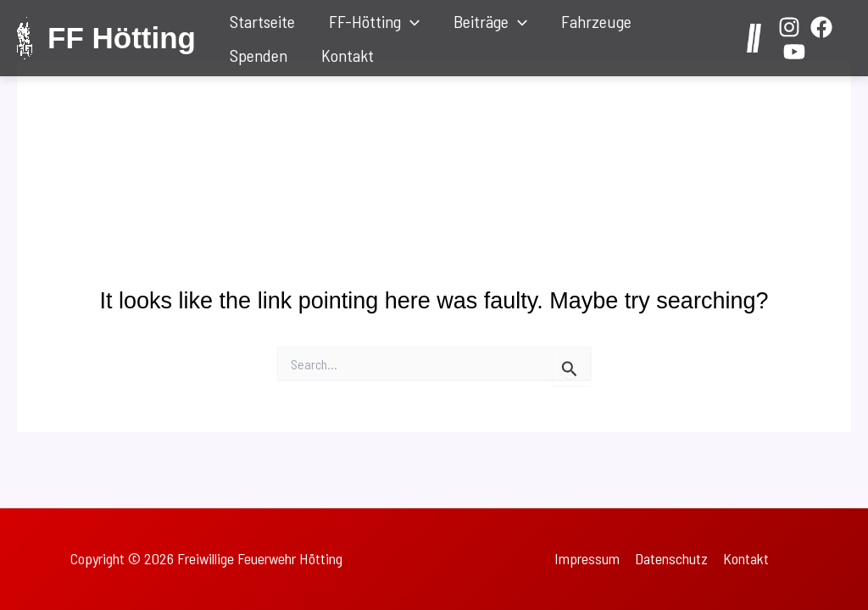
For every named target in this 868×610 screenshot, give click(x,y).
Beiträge (490, 21)
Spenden (259, 55)
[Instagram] (789, 27)
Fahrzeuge (596, 21)
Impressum (587, 558)
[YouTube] (794, 52)
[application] (410, 21)
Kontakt (348, 55)
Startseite (262, 21)
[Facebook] (821, 27)
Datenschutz (671, 558)
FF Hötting (122, 38)
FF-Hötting (374, 21)
